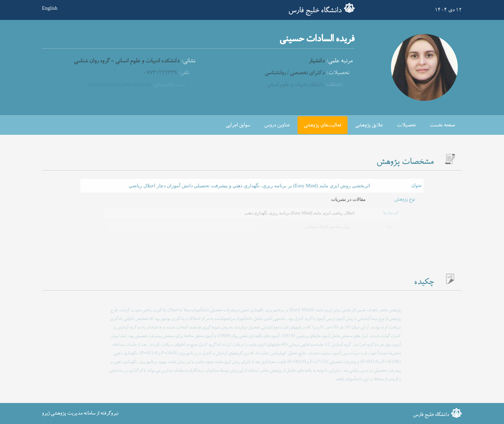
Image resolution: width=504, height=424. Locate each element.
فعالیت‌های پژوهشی (323, 125)
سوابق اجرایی (238, 125)
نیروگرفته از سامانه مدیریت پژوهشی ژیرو (80, 413)
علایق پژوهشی (369, 125)
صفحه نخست (442, 125)
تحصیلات (406, 125)
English (50, 8)
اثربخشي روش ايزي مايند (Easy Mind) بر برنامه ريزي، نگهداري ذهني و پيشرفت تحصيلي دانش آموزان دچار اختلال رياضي (249, 186)
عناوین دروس (277, 125)
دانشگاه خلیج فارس (315, 11)
